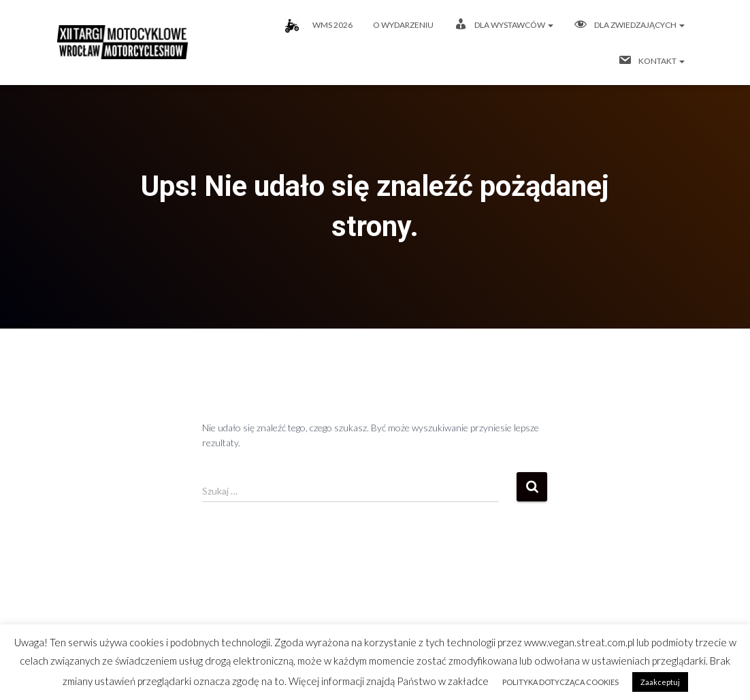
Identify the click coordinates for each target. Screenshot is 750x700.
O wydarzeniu (403, 25)
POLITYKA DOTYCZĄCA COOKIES (560, 682)
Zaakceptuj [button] (660, 682)
